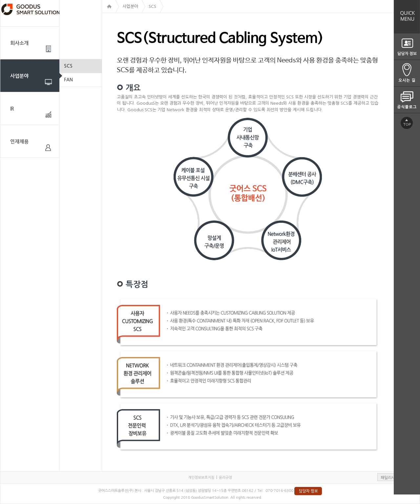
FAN (68, 80)
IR (12, 109)
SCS (68, 66)
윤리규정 (225, 478)
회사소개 (19, 43)
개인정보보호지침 (201, 478)
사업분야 (19, 76)
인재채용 (19, 142)
